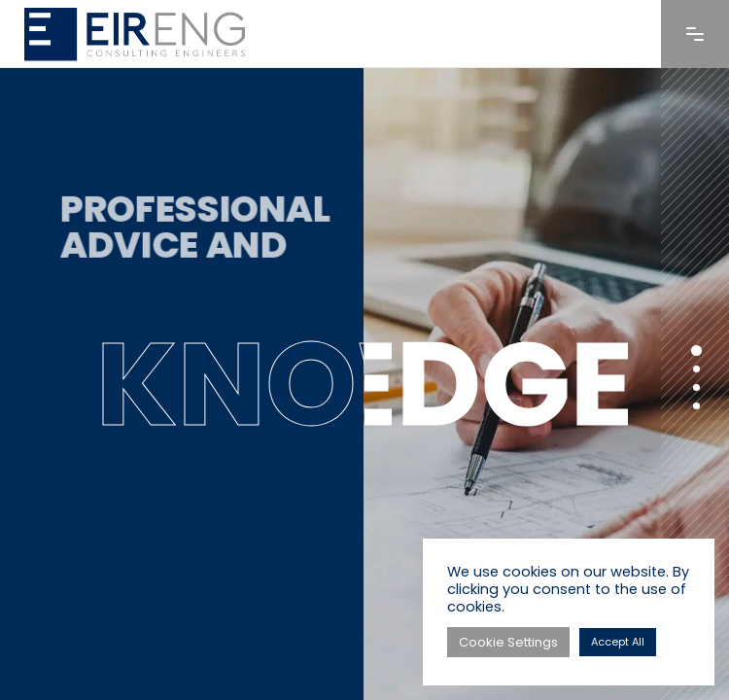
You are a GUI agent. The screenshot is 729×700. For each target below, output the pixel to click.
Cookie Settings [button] (508, 642)
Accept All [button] (618, 642)
